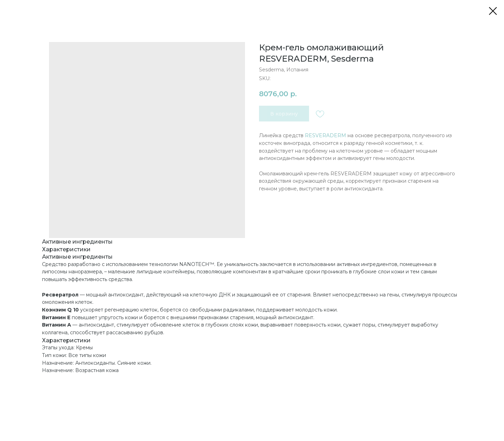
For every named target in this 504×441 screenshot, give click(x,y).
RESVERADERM (325, 135)
